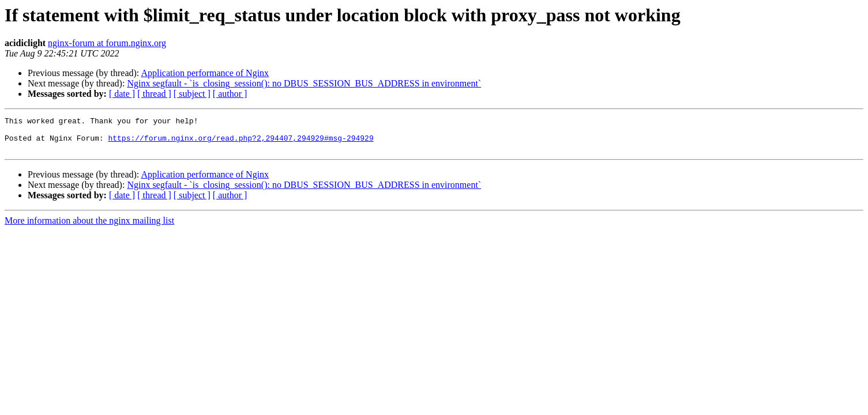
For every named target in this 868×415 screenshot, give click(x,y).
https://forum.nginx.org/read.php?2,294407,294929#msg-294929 (241, 143)
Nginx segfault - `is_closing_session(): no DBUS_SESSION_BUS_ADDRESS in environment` (304, 83)
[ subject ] (192, 94)
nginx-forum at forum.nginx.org (107, 43)
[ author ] (230, 94)
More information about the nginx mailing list (89, 227)
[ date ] (122, 94)
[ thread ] (154, 94)
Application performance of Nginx (205, 73)
